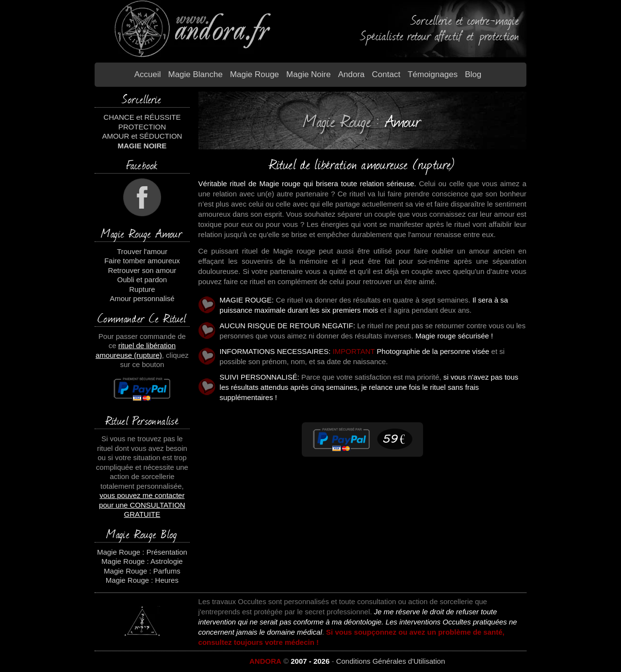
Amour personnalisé (142, 298)
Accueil (148, 74)
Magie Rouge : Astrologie (142, 561)
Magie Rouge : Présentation (142, 552)
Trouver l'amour (142, 251)
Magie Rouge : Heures (142, 580)
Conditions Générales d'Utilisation (391, 661)
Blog (473, 74)
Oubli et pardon (142, 280)
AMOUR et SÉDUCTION (142, 136)
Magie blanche (195, 74)
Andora (351, 74)
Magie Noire (309, 74)
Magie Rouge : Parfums (142, 571)
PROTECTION (142, 127)
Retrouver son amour (142, 270)
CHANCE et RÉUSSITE (142, 117)
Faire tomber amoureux (142, 261)
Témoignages (433, 74)
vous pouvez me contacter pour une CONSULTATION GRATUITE (142, 505)
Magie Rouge (254, 74)
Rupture (142, 289)
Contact (386, 74)
